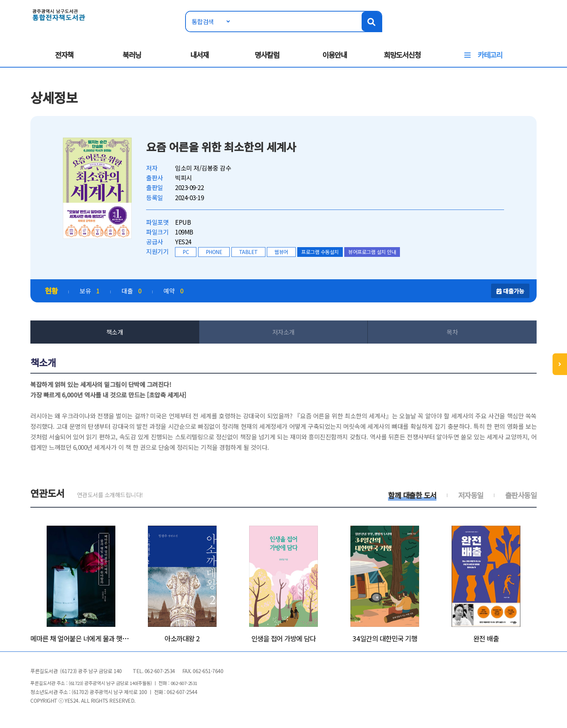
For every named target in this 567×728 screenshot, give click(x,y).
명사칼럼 (267, 55)
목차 (452, 332)
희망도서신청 (402, 55)
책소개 (115, 332)
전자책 (64, 55)
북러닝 (132, 55)
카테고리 (490, 55)
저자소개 (283, 332)
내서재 (199, 55)
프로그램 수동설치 (320, 252)
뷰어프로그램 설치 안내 (372, 252)
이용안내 (334, 55)
